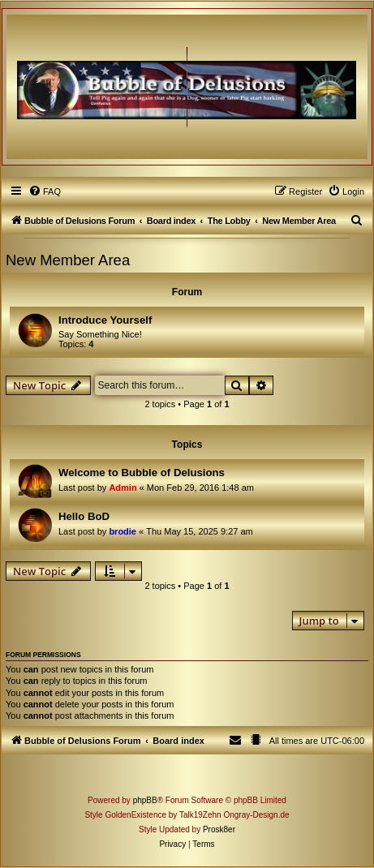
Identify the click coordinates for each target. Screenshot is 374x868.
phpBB (145, 800)
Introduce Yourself (105, 320)
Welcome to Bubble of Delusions (142, 473)
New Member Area (68, 260)
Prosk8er (219, 829)
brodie (123, 531)
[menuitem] (45, 191)
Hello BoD (84, 516)
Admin (123, 488)
